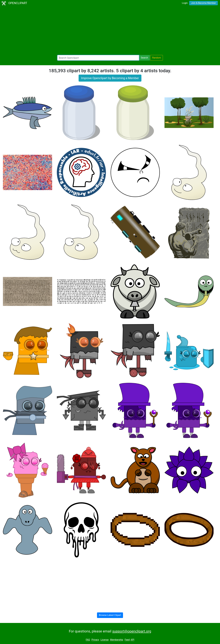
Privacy (95, 640)
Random (157, 58)
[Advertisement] (110, 31)
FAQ (88, 640)
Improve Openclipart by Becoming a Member (110, 78)
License (105, 640)
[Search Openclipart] (98, 58)
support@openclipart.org (132, 631)
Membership (117, 640)
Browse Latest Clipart (110, 615)
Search (144, 58)
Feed (127, 640)
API (132, 640)
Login (185, 3)
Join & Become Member (203, 3)
